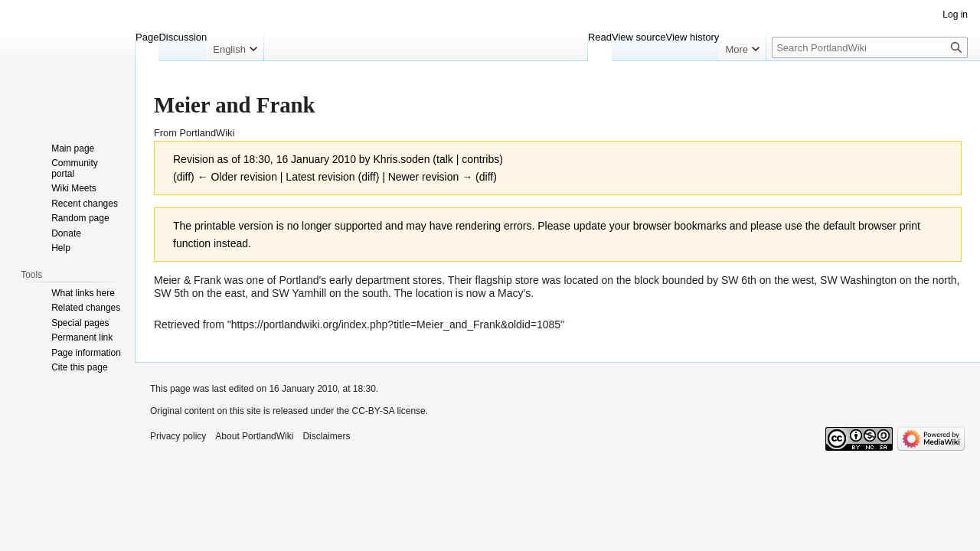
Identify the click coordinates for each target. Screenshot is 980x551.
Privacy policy (178, 436)
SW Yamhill (299, 293)
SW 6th (739, 280)
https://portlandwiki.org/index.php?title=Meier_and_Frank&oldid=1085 (396, 324)
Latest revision (320, 177)
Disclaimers (326, 436)
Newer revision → (430, 177)
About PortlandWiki (254, 436)
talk (445, 159)
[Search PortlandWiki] (870, 47)
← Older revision (237, 177)
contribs (480, 159)
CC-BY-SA (373, 411)
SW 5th (171, 293)
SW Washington (858, 280)
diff (184, 177)
